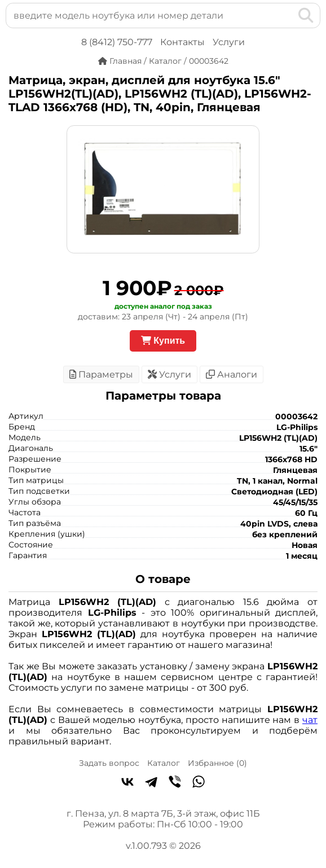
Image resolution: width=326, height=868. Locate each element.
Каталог (164, 763)
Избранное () (217, 763)
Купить (163, 341)
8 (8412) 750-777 (117, 42)
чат (310, 720)
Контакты (182, 42)
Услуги (229, 42)
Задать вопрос (109, 763)
